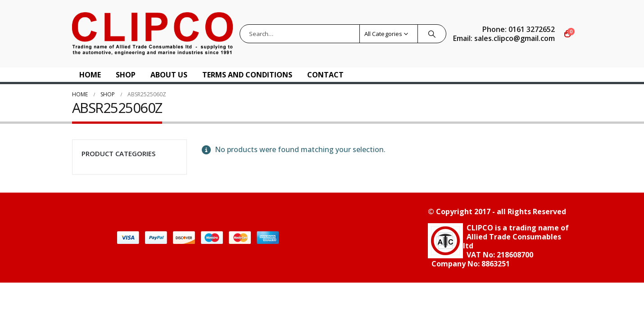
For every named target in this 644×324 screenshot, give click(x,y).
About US (169, 75)
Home (90, 75)
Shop (126, 75)
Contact (325, 75)
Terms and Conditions (247, 75)
